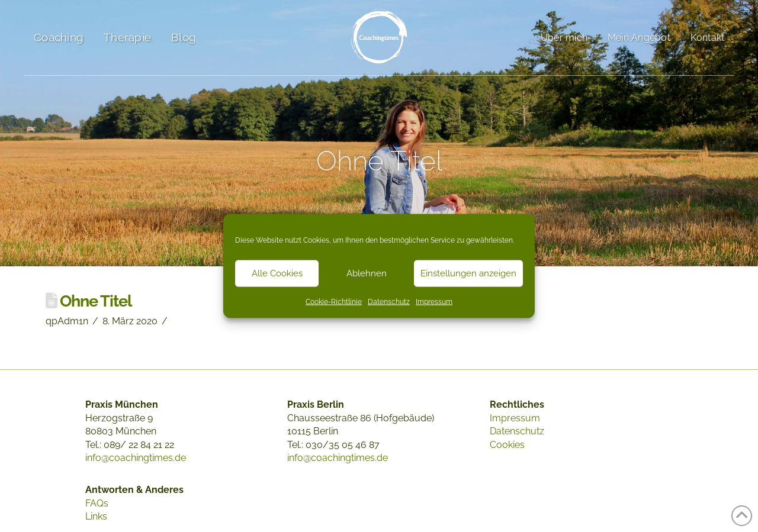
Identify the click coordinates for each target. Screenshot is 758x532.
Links (96, 516)
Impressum (434, 301)
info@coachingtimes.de (136, 458)
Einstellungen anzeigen (468, 273)
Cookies (507, 445)
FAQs (97, 503)
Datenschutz (389, 301)
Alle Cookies (277, 273)
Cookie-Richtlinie (334, 301)
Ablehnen (367, 273)
